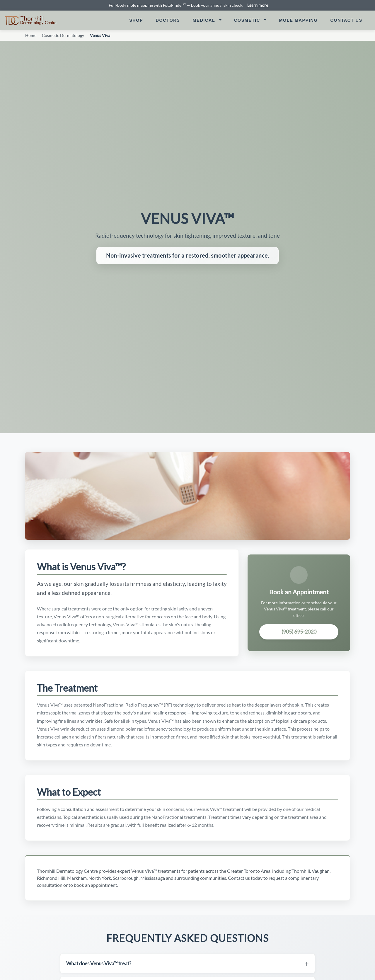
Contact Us (349, 20)
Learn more (260, 5)
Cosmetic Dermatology (63, 35)
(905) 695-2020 (299, 632)
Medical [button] (205, 20)
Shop (136, 20)
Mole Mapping (301, 20)
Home (31, 35)
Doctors (170, 20)
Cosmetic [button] (248, 20)
